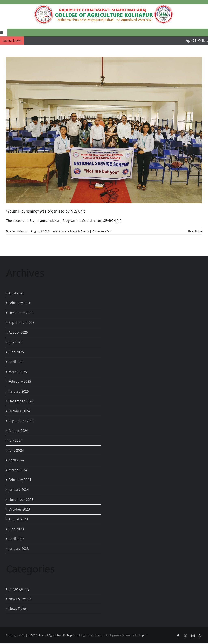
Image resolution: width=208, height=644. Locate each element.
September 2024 (21, 421)
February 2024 (20, 480)
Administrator (19, 231)
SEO (107, 635)
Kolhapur (141, 635)
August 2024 (18, 431)
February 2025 (20, 381)
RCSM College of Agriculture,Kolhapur (51, 635)
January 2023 (19, 549)
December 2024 (21, 401)
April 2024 (16, 460)
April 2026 (16, 293)
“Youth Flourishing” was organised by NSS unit (45, 211)
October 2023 (19, 509)
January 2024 (19, 490)
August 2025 (18, 332)
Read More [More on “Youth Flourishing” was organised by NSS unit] (195, 231)
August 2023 (18, 519)
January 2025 (19, 391)
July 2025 (15, 342)
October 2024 (19, 411)
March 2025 (18, 372)
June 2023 (16, 529)
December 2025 (21, 313)
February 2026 (20, 303)
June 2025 (16, 352)
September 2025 (21, 323)
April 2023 (16, 539)
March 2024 (18, 470)
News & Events (80, 231)
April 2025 (16, 362)
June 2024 (16, 450)
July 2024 (15, 440)
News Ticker (18, 609)
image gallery (61, 231)
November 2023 (21, 500)
